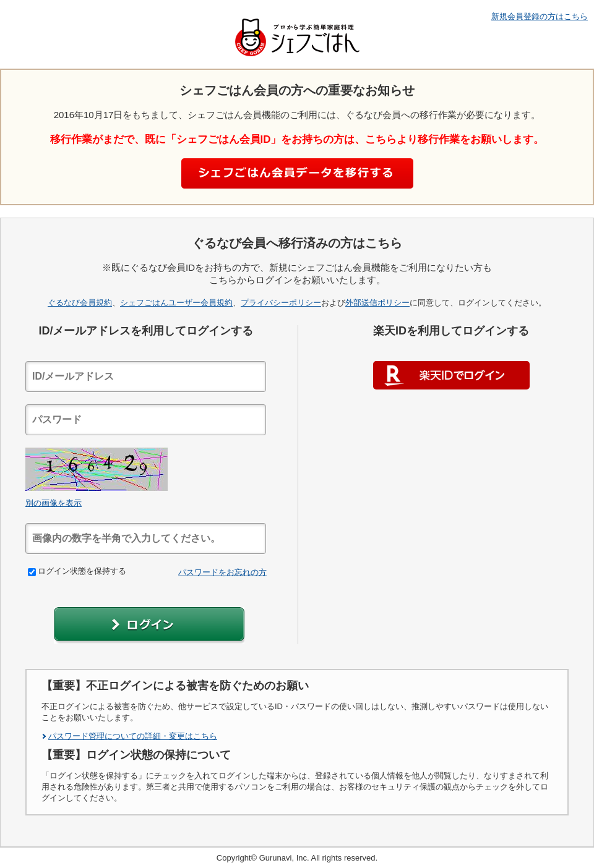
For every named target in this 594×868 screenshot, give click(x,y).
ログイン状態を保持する (77, 571)
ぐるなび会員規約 (80, 303)
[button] (149, 625)
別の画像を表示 (54, 503)
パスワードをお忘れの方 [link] (222, 572)
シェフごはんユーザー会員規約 (176, 303)
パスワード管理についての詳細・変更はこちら (133, 736)
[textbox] (146, 377)
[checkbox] (32, 572)
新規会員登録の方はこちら (540, 16)
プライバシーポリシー (281, 303)
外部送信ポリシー (377, 303)
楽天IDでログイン (451, 375)
